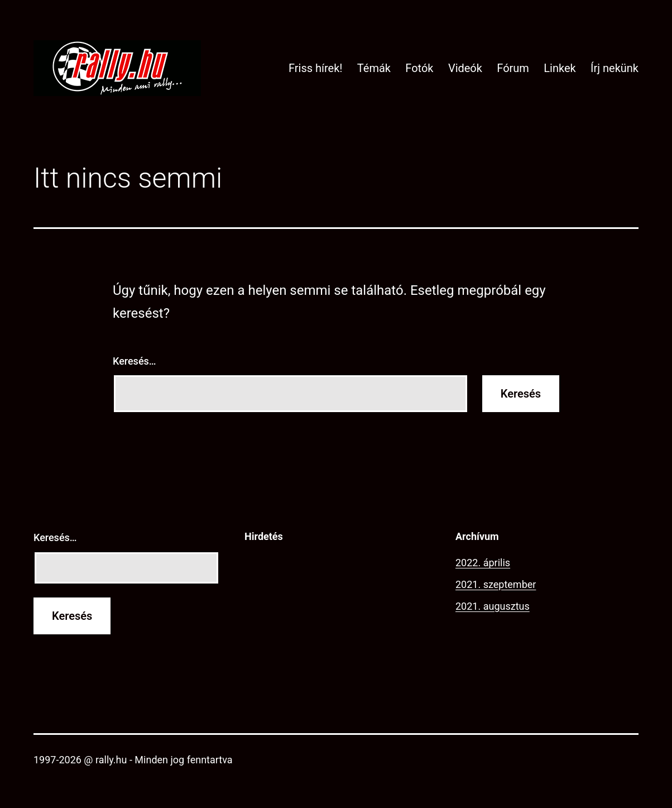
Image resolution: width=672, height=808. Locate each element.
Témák (374, 68)
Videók (465, 68)
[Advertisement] (336, 624)
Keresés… (135, 361)
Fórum (513, 68)
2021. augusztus (493, 606)
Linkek (560, 68)
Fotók (419, 68)
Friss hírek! (316, 68)
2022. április (483, 563)
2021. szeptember (496, 584)
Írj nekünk (615, 68)
